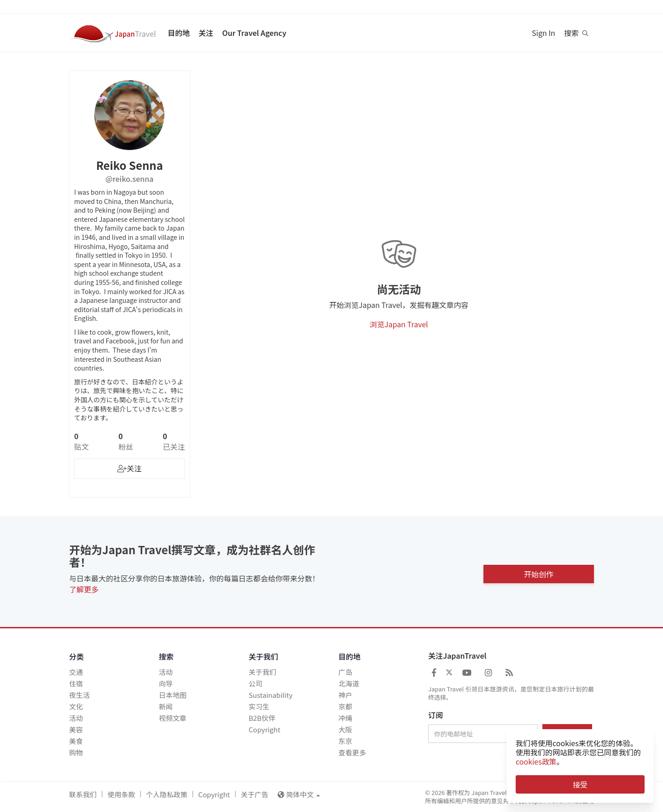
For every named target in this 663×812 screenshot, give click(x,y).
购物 (76, 752)
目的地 (179, 33)
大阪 (345, 729)
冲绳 (345, 718)
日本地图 (173, 695)
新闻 (166, 706)
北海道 (349, 683)
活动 (76, 718)
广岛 (345, 672)
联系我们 (83, 794)
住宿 (76, 683)
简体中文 (299, 794)
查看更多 (352, 752)
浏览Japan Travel (399, 324)
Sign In (544, 33)
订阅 (436, 715)
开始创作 (539, 572)
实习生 (259, 706)
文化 (76, 706)
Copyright (265, 729)
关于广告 (255, 794)
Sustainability (270, 695)
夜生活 (79, 695)
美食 (76, 741)
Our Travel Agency (254, 33)
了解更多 (84, 589)
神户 (345, 695)
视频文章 (173, 718)
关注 (206, 33)
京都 (345, 706)
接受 (580, 784)
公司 (256, 683)
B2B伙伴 (262, 718)
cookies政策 (536, 761)
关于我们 (262, 672)
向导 (166, 683)
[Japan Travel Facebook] (434, 672)
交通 (76, 672)
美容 (76, 729)
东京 (345, 741)
